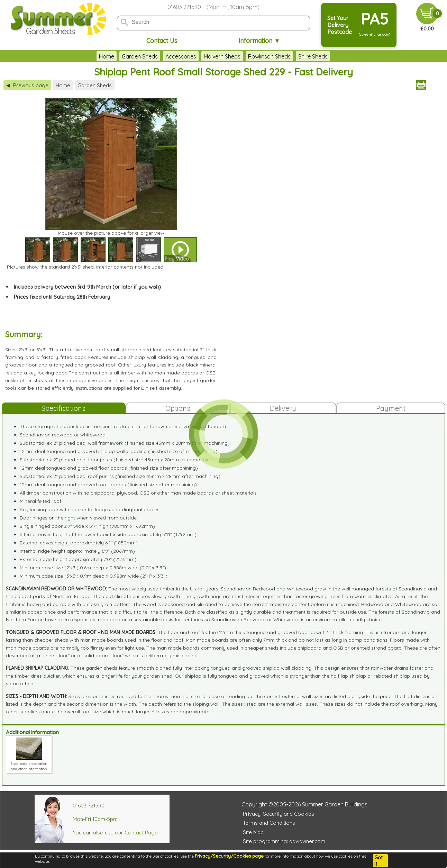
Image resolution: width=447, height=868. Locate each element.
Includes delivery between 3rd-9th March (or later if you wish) (87, 287)
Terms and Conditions (269, 823)
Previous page (27, 85)
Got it (378, 861)
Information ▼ (259, 41)
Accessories (181, 56)
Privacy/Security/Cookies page (229, 856)
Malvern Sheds (222, 56)
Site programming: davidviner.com (284, 841)
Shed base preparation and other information (29, 764)
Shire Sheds (313, 56)
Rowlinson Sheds (269, 56)
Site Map (253, 832)
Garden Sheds (140, 56)
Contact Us (162, 41)
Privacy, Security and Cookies (279, 814)
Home (107, 56)
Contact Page (141, 833)
